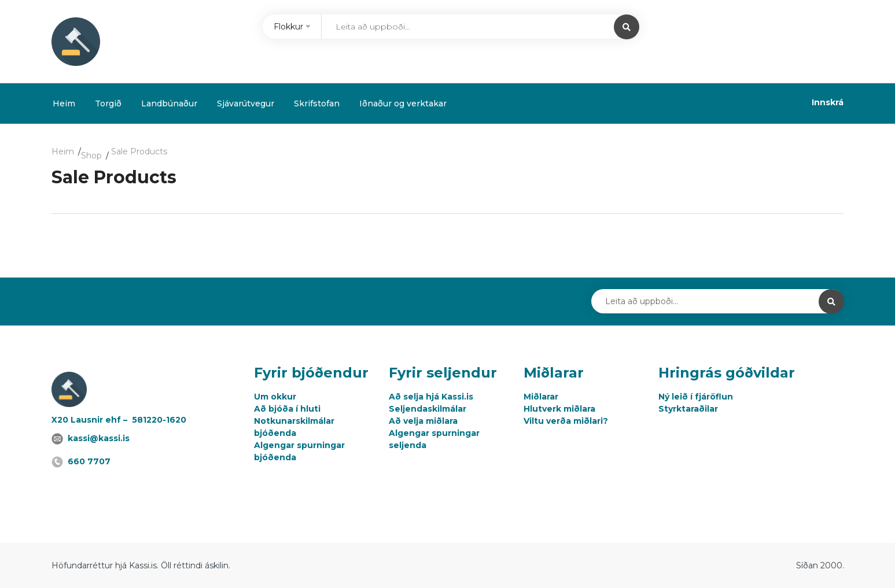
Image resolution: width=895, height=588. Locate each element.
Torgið (108, 103)
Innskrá (828, 102)
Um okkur (275, 397)
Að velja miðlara (423, 421)
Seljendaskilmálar (428, 409)
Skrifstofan (317, 103)
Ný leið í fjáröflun (696, 397)
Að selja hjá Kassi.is (431, 397)
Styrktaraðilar (688, 409)
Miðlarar (541, 397)
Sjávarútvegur (246, 103)
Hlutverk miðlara (559, 409)
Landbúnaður (169, 103)
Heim (64, 103)
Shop (91, 156)
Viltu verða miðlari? (566, 421)
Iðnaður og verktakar (403, 103)
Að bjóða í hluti (287, 409)
